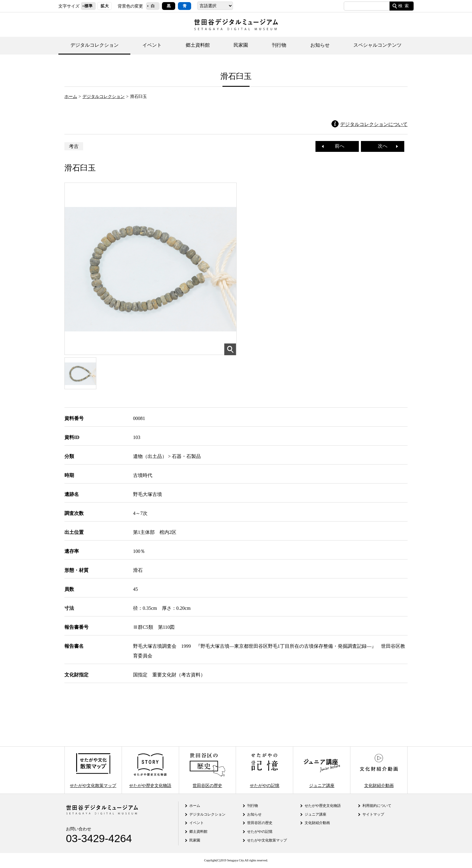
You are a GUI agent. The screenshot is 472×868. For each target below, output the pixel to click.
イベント (152, 45)
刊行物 (279, 45)
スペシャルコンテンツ (377, 45)
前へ (337, 146)
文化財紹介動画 (379, 770)
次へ (385, 146)
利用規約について (377, 806)
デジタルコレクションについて (374, 124)
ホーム (71, 96)
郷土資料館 (198, 45)
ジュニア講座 (322, 770)
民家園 (241, 45)
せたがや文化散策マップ (93, 770)
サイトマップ (373, 814)
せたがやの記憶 (265, 770)
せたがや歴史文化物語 (150, 770)
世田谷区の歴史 (207, 770)
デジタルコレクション (95, 45)
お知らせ (320, 45)
